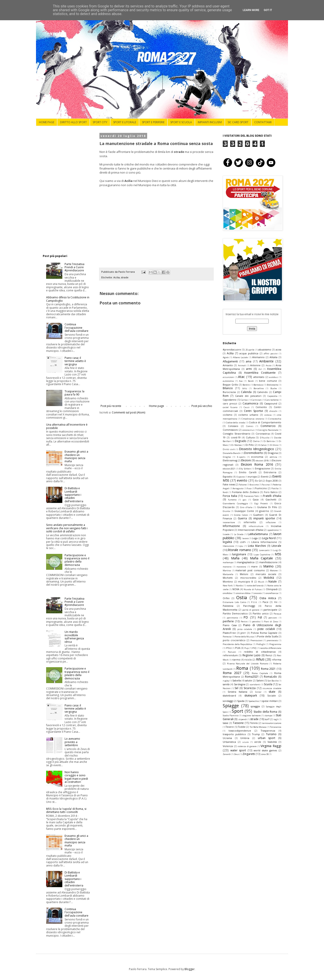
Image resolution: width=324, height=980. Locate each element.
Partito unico (261, 613)
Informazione (231, 526)
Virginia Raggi (271, 746)
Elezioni (246, 460)
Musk (261, 582)
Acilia (117, 277)
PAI (276, 602)
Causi (247, 407)
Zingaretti (249, 754)
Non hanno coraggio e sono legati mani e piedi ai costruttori (76, 777)
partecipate (270, 610)
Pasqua (277, 614)
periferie (228, 621)
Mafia (235, 558)
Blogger (190, 969)
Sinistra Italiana (238, 692)
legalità (227, 542)
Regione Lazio (252, 655)
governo (264, 511)
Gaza (256, 499)
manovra (227, 567)
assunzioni (228, 377)
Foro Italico (271, 492)
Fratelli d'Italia (272, 496)
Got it (268, 10)
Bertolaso (258, 385)
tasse (226, 723)
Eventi (265, 477)
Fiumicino (261, 488)
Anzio (269, 365)
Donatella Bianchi (232, 453)
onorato (258, 593)
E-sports (241, 457)
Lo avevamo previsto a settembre (72, 742)
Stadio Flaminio (231, 715)
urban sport (267, 738)
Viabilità (272, 742)
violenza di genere (247, 746)
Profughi (261, 644)
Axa (241, 381)
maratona (241, 567)
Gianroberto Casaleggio (235, 503)
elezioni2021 (229, 469)
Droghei (227, 457)
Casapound (271, 403)
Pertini (244, 622)
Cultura (250, 437)
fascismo (254, 485)
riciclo (248, 660)
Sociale (272, 695)
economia (257, 457)
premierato (272, 640)
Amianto (228, 365)
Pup (246, 648)
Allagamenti (230, 361)
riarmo (236, 660)
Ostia (242, 597)
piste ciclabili (266, 629)
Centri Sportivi (253, 411)
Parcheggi (249, 606)
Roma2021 (252, 677)
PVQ (254, 648)
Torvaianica (276, 727)
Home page (156, 406)
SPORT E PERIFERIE (153, 122)
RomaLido (270, 677)
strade (125, 277)
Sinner (258, 692)
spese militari (270, 701)
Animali (242, 365)
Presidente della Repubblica (237, 644)
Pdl (260, 617)
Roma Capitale (260, 673)
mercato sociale (266, 574)
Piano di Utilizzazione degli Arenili (252, 627)
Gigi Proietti (261, 503)
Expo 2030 (272, 481)
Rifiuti (260, 659)
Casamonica (250, 403)
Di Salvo (262, 445)
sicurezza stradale (272, 688)
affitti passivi (271, 354)
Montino (228, 582)
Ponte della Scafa (268, 636)
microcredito (248, 578)
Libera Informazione (264, 542)
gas (245, 500)
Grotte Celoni (241, 515)
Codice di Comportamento (265, 422)
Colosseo (233, 426)
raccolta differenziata (271, 648)
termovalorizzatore (272, 723)
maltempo (228, 562)
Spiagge (231, 706)
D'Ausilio (265, 438)
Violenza (228, 746)
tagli (276, 719)
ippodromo (273, 530)
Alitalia (273, 357)
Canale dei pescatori (248, 396)
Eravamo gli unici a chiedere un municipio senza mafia (76, 456)
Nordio (239, 586)
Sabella (237, 680)
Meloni (244, 574)
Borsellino (259, 388)
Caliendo (262, 392)
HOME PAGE (47, 122)
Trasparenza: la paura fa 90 (74, 393)
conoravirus (248, 430)
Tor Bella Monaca (258, 727)
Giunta (226, 511)
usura (245, 742)
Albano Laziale (240, 357)
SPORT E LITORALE (125, 122)
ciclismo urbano (248, 415)
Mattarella (228, 574)
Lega (255, 538)
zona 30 (265, 754)
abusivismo (265, 349)
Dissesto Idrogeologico (257, 449)
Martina (227, 570)
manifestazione (268, 562)
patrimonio (232, 618)
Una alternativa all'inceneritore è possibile (67, 426)
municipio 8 (245, 582)
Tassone (238, 723)
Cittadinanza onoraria (253, 419)
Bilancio (228, 388)
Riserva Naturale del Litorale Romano (248, 664)
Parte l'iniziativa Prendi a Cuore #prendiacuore (74, 267)
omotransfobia (243, 593)
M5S (278, 554)
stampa (268, 715)
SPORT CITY (100, 122)
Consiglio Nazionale (268, 430)
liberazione (228, 546)
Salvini (260, 680)
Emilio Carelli (248, 472)
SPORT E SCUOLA (181, 122)
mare (254, 566)
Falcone (243, 485)
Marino (268, 566)
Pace (265, 602)
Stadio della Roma (265, 712)
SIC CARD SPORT (238, 122)
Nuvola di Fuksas (253, 589)
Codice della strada (235, 423)
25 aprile (250, 350)
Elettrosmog (230, 460)
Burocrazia (229, 392)
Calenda (246, 392)
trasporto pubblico (234, 734)
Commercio (268, 426)
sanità (226, 684)
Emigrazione (262, 468)
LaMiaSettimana (258, 534)
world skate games (265, 750)
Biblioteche (272, 385)
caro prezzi (230, 403)
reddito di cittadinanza (260, 652)
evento (242, 480)
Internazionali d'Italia (251, 530)
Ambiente (266, 361)
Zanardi (227, 754)
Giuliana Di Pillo (267, 507)
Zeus (237, 754)
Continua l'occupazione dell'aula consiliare (76, 328)
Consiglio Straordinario (237, 434)
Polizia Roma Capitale (264, 633)
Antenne (255, 365)
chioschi (273, 411)
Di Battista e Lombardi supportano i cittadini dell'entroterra (74, 495)
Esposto (241, 477)
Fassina (266, 485)
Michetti (228, 578)
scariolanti (255, 684)
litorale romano (240, 550)
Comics (250, 426)
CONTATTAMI (263, 122)
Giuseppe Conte (244, 511)
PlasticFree (229, 633)
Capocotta (272, 396)
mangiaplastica (246, 562)
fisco (249, 488)
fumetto (232, 500)
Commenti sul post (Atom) (128, 412)
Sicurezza (250, 688)
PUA (238, 648)
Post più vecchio (202, 406)
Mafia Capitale (261, 558)
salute (249, 680)
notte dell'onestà (255, 586)
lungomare (239, 554)
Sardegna (240, 684)
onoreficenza (272, 593)
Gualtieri (258, 515)
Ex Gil (258, 481)
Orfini (226, 598)
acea (278, 349)
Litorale (276, 546)
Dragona (273, 453)
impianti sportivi (264, 518)
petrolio (256, 622)
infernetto (250, 522)
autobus (273, 377)
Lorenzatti (264, 550)
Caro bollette (272, 400)
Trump (256, 734)
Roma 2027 (232, 673)
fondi (225, 492)
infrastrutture (256, 526)
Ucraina (227, 738)
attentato (259, 377)
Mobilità (269, 578)
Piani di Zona (271, 622)
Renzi (269, 655)
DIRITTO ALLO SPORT (73, 122)
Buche (274, 388)
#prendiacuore (232, 349)
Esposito (227, 477)
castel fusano (230, 407)
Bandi (251, 381)
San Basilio (273, 681)
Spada (241, 701)
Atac (241, 377)
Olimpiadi (272, 589)
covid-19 (236, 437)
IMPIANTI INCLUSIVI (210, 122)
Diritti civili (229, 449)
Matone (274, 570)
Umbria (245, 738)
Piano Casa (230, 625)
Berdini (246, 385)
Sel (236, 688)
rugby (226, 681)
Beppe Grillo (230, 385)
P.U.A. (254, 602)
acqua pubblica (249, 353)
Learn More (251, 10)
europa (252, 477)
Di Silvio (274, 445)
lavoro (245, 538)
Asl (260, 369)
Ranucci (232, 652)
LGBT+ (243, 542)
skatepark (251, 695)
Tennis (254, 723)
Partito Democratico (235, 613)
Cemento (261, 407)
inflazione (271, 522)
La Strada (239, 534)
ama (249, 361)
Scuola (268, 684)
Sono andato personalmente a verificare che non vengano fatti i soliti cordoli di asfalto (67, 528)
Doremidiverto (254, 453)
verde (258, 742)
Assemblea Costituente (260, 373)
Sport (237, 711)
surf (267, 719)
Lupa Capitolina (262, 555)
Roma (242, 668)
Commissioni (230, 430)
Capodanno (230, 400)
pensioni (273, 618)
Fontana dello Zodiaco (246, 492)
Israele (226, 534)
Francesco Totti (252, 496)
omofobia (227, 593)
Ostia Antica (268, 598)
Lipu (241, 546)
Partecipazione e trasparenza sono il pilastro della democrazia (77, 560)
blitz (245, 388)
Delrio (256, 441)
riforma (277, 660)
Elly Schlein (245, 469)
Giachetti (271, 499)
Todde (242, 727)
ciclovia (268, 415)
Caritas (244, 400)
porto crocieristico (234, 640)
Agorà (226, 357)
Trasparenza (268, 731)
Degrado (241, 441)
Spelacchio (254, 701)
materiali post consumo (250, 570)
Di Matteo (236, 445)
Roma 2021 (268, 669)
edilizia (273, 457)
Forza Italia (230, 496)
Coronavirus (263, 434)
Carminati (257, 400)
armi (249, 369)
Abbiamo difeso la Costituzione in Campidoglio (68, 299)
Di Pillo (250, 445)
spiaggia (255, 706)
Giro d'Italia (246, 507)
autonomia (228, 381)
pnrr (243, 633)
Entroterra (270, 472)
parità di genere (251, 610)
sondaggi (228, 701)
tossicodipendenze (240, 731)
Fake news (229, 484)
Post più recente (111, 406)
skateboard (229, 695)
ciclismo (228, 415)
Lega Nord (269, 538)
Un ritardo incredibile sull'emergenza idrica (74, 637)
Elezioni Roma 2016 (257, 464)
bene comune (268, 381)
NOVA (236, 589)
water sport (238, 750)
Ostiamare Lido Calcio (234, 602)
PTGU (229, 648)
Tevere (230, 727)
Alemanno (258, 357)
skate (272, 692)
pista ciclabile (245, 629)
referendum (230, 655)
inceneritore (229, 522)
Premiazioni (256, 640)
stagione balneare (251, 715)
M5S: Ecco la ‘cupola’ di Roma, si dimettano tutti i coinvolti (66, 810)
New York (227, 586)
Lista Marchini (257, 546)
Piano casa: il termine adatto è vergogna (75, 361)
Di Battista (269, 441)
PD (246, 617)
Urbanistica (229, 742)
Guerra (242, 518)
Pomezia (227, 637)
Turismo (271, 734)
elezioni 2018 (262, 461)
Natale (273, 582)
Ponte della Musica (244, 637)
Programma (275, 644)
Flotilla (275, 488)
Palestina (228, 606)
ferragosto (238, 488)
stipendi (243, 719)
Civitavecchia (275, 419)
